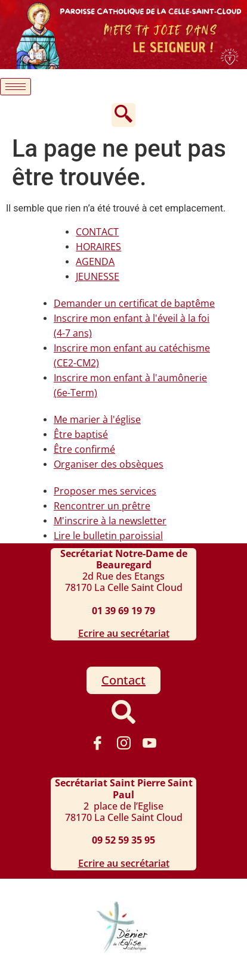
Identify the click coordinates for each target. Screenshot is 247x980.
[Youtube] (150, 743)
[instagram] (123, 743)
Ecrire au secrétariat (124, 633)
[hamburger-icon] (16, 87)
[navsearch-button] (123, 115)
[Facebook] (97, 743)
